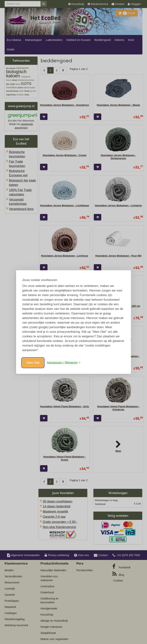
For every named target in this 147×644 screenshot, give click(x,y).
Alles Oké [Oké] (33, 363)
